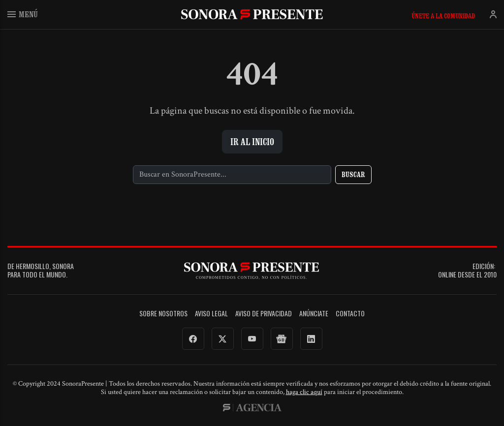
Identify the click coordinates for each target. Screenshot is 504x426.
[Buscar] (232, 175)
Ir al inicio (252, 142)
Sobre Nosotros (163, 314)
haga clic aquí (304, 392)
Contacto (350, 314)
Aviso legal (211, 314)
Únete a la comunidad (443, 16)
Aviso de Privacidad (264, 314)
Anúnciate (314, 314)
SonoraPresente (252, 14)
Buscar (353, 174)
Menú (23, 14)
